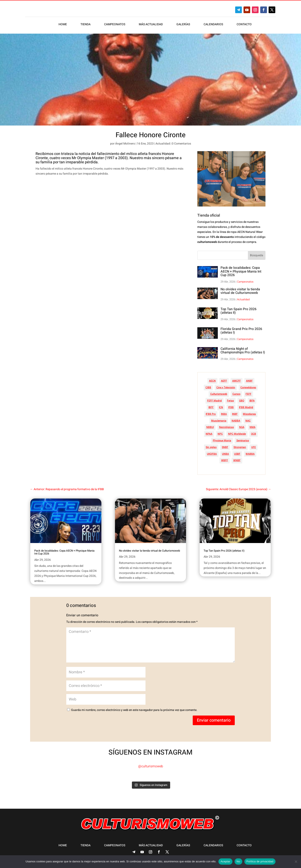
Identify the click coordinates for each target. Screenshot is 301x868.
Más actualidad (151, 25)
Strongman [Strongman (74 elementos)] (240, 447)
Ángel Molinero (125, 144)
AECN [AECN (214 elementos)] (212, 381)
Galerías (183, 25)
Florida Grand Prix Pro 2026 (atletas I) (241, 331)
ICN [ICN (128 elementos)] (221, 407)
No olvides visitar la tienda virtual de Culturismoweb (240, 291)
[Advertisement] (114, 212)
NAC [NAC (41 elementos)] (248, 421)
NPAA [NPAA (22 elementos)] (209, 434)
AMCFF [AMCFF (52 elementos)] (237, 381)
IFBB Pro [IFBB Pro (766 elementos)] (211, 414)
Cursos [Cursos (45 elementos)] (236, 394)
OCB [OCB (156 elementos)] (254, 434)
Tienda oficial (209, 215)
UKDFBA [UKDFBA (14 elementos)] (212, 454)
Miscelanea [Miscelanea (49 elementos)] (249, 414)
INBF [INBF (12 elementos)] (235, 414)
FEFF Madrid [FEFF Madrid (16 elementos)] (214, 401)
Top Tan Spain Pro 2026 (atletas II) (239, 311)
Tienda (85, 25)
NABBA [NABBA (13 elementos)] (236, 421)
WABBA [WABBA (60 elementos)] (250, 454)
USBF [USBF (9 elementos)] (237, 454)
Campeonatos (115, 25)
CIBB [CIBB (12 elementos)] (208, 387)
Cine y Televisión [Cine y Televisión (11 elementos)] (226, 387)
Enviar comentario (214, 720)
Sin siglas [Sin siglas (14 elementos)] (211, 447)
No (238, 861)
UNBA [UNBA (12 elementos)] (225, 454)
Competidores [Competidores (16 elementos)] (248, 387)
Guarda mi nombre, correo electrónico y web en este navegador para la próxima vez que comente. (134, 710)
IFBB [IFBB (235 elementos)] (231, 407)
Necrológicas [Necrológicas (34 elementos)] (226, 427)
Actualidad (163, 144)
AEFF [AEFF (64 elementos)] (224, 381)
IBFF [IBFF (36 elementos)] (211, 407)
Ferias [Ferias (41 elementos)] (230, 401)
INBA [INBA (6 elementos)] (224, 414)
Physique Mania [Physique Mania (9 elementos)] (222, 440)
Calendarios (213, 25)
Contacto (244, 25)
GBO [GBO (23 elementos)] (242, 401)
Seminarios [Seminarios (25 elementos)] (243, 440)
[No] (296, 862)
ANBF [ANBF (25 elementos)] (249, 381)
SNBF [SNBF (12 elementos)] (225, 447)
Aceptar (225, 861)
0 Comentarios (181, 144)
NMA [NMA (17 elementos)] (253, 427)
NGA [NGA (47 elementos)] (242, 427)
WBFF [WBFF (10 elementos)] (225, 460)
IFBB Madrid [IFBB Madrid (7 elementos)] (246, 407)
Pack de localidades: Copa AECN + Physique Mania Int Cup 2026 (241, 271)
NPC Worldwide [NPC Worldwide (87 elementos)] (237, 434)
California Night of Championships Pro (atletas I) (243, 351)
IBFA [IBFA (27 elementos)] (252, 401)
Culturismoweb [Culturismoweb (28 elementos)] (219, 394)
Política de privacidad (260, 861)
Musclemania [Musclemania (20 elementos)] (219, 421)
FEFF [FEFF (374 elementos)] (249, 394)
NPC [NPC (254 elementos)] (220, 434)
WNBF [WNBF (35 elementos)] (237, 460)
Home (63, 25)
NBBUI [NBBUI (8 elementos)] (210, 427)
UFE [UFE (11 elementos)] (254, 447)
